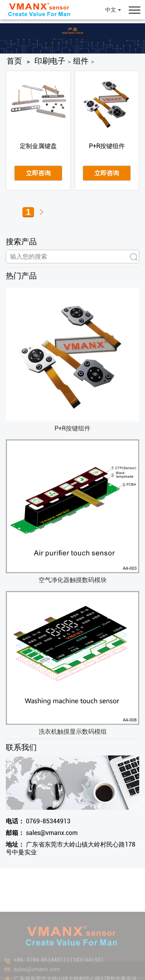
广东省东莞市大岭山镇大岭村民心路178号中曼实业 (71, 848)
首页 (14, 61)
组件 (81, 61)
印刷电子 (50, 61)
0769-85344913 (38, 821)
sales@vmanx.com (42, 833)
